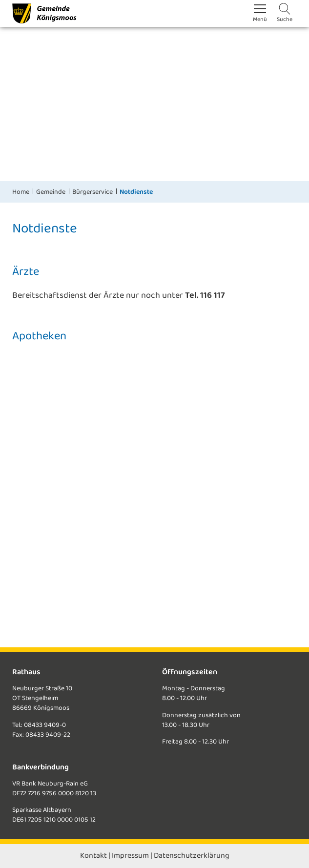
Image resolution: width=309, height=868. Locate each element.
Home (21, 192)
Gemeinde (51, 192)
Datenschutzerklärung (192, 856)
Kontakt (93, 856)
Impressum (130, 856)
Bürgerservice (93, 192)
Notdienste (136, 192)
